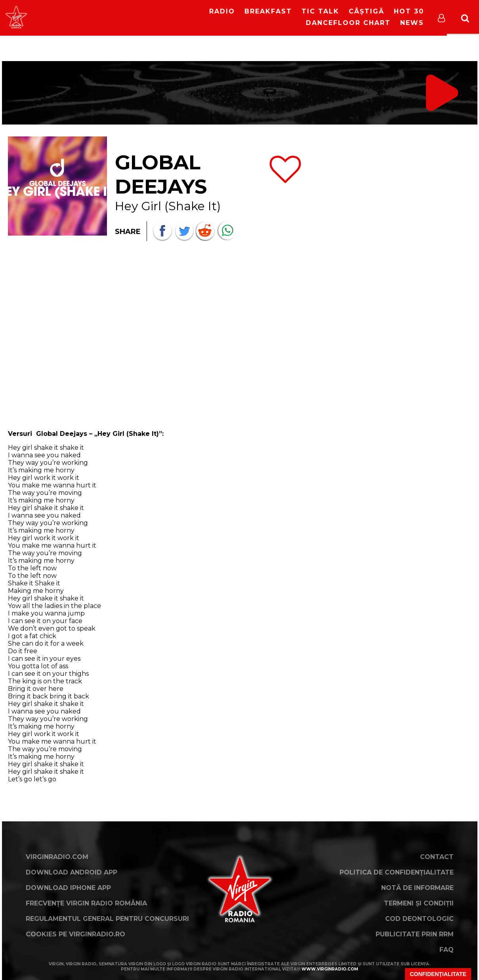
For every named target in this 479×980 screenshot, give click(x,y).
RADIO (222, 11)
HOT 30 (409, 11)
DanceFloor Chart (348, 23)
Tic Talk (320, 11)
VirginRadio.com (57, 857)
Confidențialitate (438, 974)
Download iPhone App (68, 888)
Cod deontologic (419, 919)
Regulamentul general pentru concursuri (107, 919)
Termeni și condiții (419, 903)
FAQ (447, 950)
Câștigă (366, 11)
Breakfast (268, 11)
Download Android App (72, 872)
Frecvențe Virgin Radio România (86, 903)
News (412, 23)
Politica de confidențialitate (397, 872)
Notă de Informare (417, 888)
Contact (437, 857)
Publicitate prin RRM (415, 934)
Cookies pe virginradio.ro (75, 934)
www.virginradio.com (330, 969)
